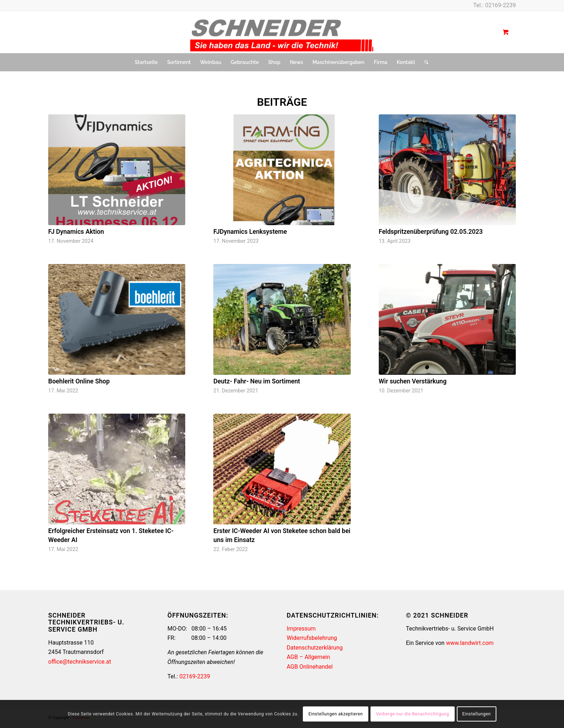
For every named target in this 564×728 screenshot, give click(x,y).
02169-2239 (501, 5)
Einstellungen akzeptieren (335, 714)
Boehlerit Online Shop (79, 381)
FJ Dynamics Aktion (76, 232)
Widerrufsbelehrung (312, 638)
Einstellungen (476, 714)
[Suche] (424, 62)
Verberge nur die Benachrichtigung (412, 714)
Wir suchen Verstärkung (413, 381)
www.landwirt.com (470, 643)
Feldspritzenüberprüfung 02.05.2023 (431, 232)
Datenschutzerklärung (315, 648)
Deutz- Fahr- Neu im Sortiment (257, 381)
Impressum (301, 629)
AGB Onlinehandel (310, 667)
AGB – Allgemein (308, 657)
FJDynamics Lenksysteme (250, 232)
